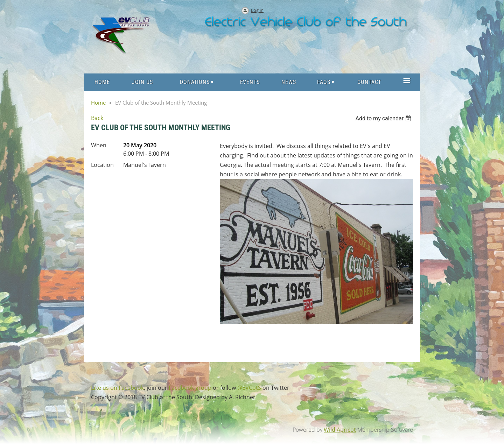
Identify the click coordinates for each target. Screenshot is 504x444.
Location (102, 165)
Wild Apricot (340, 430)
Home (98, 103)
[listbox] (384, 118)
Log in (257, 10)
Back (97, 118)
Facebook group (190, 388)
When (99, 145)
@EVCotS (249, 388)
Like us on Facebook (117, 388)
